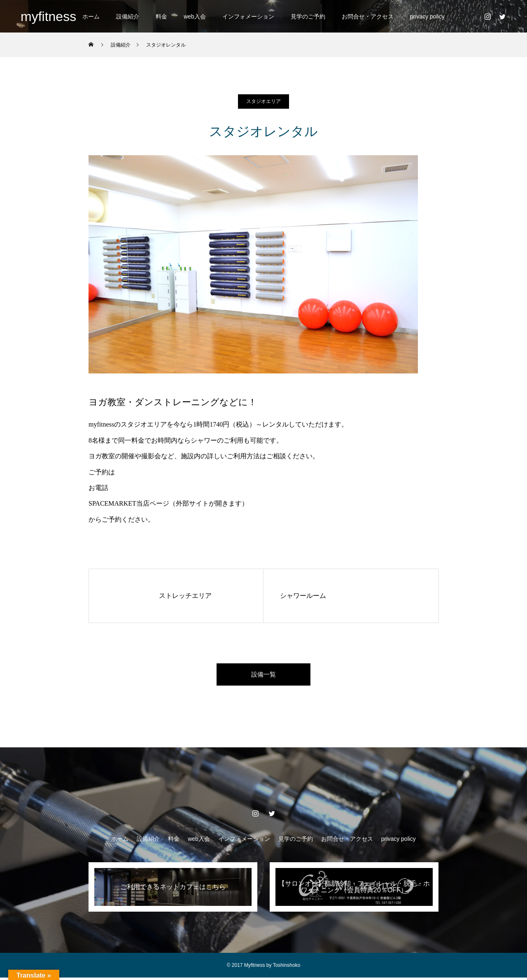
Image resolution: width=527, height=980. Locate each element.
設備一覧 (263, 675)
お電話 (98, 488)
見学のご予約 (308, 16)
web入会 (195, 16)
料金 (161, 16)
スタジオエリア (263, 101)
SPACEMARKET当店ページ (129, 503)
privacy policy (427, 16)
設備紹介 (128, 16)
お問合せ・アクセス (368, 16)
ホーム (91, 16)
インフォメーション (248, 16)
